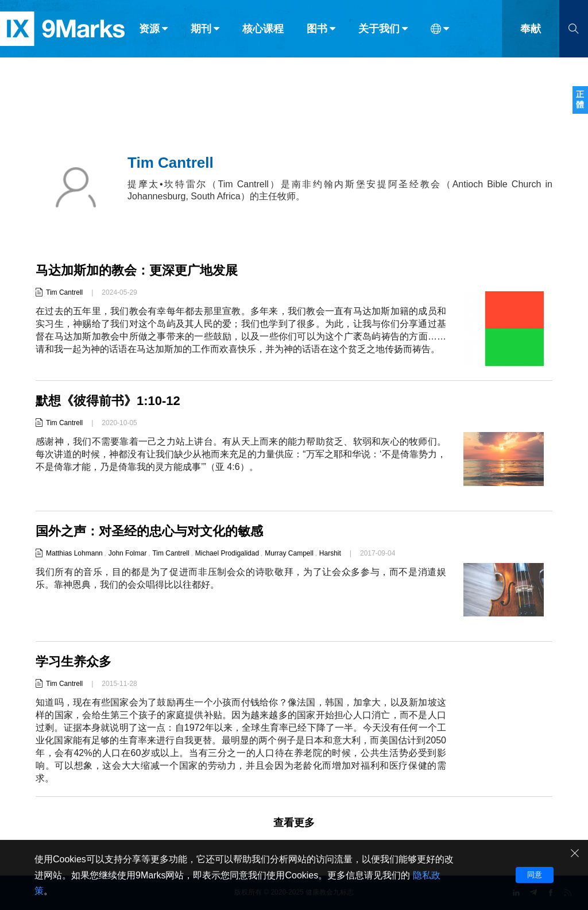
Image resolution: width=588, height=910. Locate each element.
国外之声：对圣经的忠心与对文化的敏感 (149, 531)
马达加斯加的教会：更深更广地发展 (137, 270)
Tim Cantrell (64, 292)
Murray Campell (289, 553)
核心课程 (263, 33)
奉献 (531, 33)
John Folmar (128, 553)
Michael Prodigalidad (227, 553)
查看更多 (294, 823)
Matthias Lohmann (74, 553)
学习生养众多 (73, 662)
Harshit (330, 553)
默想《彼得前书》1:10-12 (108, 401)
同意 (535, 875)
